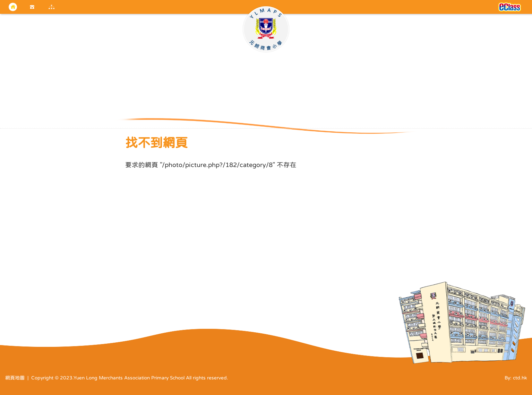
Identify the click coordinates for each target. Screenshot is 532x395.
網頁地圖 (15, 378)
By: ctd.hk (516, 378)
